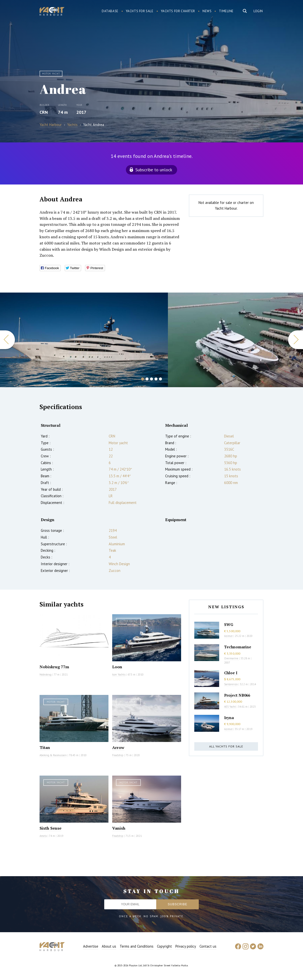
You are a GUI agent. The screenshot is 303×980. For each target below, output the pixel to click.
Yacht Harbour (52, 12)
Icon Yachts (119, 674)
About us (109, 946)
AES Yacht (230, 707)
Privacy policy (186, 946)
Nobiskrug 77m (54, 667)
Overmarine (232, 658)
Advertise (91, 946)
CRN (44, 112)
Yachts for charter (178, 11)
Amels (43, 836)
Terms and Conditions (137, 946)
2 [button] (147, 379)
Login (258, 11)
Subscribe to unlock (154, 170)
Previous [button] (7, 340)
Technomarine (238, 647)
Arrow (118, 747)
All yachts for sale (226, 746)
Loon (117, 667)
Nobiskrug (46, 674)
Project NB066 (237, 695)
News (207, 11)
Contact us (208, 946)
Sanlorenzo (231, 684)
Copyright (164, 946)
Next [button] (296, 340)
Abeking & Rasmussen (53, 755)
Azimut (228, 636)
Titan (45, 747)
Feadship (118, 755)
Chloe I (231, 673)
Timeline (226, 11)
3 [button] (151, 379)
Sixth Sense (50, 828)
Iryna (229, 718)
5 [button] (160, 379)
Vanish (119, 828)
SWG (229, 624)
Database (110, 11)
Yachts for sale (140, 11)
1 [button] (143, 379)
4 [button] (156, 379)
